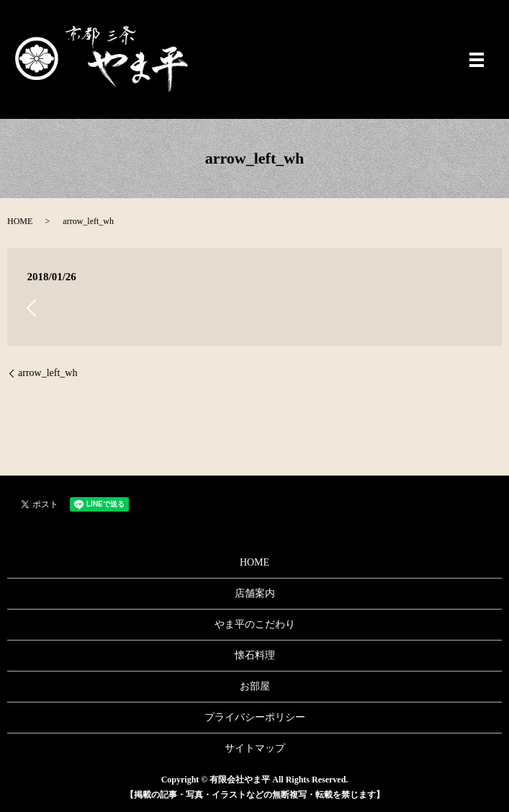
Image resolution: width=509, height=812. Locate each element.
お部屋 (255, 686)
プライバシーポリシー (255, 717)
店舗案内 (255, 593)
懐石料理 (255, 655)
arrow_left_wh (48, 373)
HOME (20, 221)
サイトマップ (255, 748)
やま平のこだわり (255, 624)
